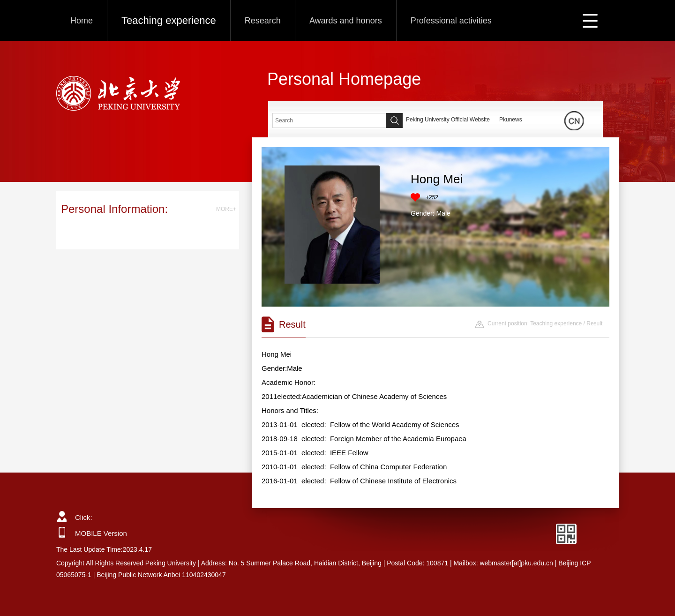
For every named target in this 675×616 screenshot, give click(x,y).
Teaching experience (169, 20)
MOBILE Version (101, 533)
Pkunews (511, 120)
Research (263, 21)
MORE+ (226, 209)
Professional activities (451, 21)
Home (82, 21)
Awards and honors (346, 21)
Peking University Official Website (448, 120)
